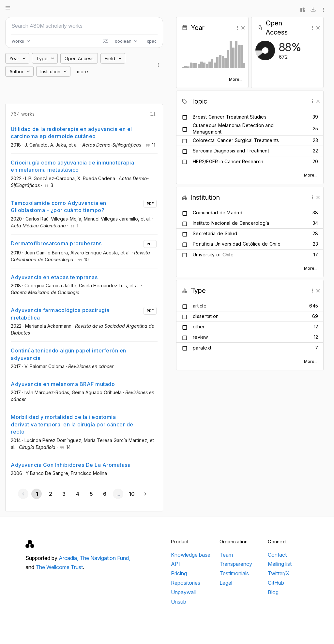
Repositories (186, 583)
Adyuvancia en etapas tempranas (54, 277)
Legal (226, 583)
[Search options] (105, 41)
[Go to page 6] (104, 494)
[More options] (324, 10)
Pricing (179, 573)
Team (226, 555)
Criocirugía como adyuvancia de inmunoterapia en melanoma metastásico (72, 166)
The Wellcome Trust (59, 567)
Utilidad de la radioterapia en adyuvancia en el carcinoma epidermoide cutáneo (71, 133)
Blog (273, 592)
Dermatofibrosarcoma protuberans (56, 243)
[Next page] (145, 494)
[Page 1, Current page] (37, 494)
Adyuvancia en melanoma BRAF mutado (63, 384)
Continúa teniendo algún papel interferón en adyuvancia (68, 354)
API (175, 564)
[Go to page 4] (77, 494)
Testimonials (234, 573)
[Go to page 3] (64, 494)
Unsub (179, 602)
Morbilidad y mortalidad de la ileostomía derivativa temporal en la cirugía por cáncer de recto (72, 424)
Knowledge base (191, 555)
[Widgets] (303, 10)
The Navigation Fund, (105, 558)
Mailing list (280, 564)
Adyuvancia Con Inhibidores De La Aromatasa (71, 465)
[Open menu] (8, 8)
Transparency (236, 564)
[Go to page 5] (91, 494)
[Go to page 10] (132, 494)
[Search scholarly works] (84, 26)
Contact (277, 555)
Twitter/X (279, 573)
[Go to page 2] (50, 494)
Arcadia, (69, 558)
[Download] (313, 10)
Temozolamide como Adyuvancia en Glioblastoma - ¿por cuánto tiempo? (59, 207)
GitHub (276, 583)
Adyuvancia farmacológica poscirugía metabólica (60, 314)
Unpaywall (183, 592)
